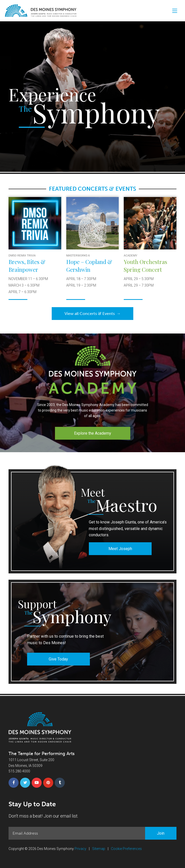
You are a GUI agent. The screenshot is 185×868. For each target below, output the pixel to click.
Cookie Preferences (126, 849)
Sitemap (99, 849)
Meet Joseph (120, 549)
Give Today (58, 659)
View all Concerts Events (93, 313)
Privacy (80, 849)
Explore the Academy (93, 433)
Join (161, 833)
